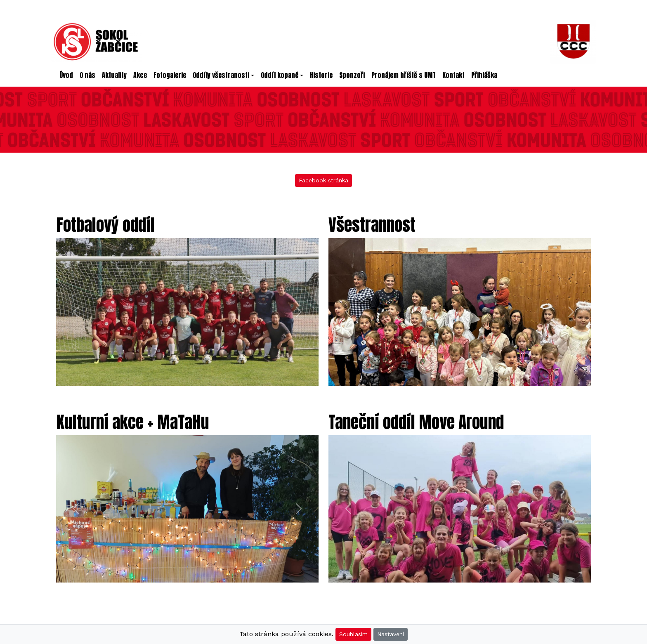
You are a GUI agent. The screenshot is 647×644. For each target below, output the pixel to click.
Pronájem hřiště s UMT (404, 75)
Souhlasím (353, 634)
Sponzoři (352, 75)
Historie (321, 75)
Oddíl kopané (280, 75)
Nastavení (391, 634)
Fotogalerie (170, 75)
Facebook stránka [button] (323, 180)
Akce (140, 75)
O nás (87, 75)
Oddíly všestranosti (221, 75)
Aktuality (114, 75)
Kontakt (453, 75)
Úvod (68, 75)
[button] (76, 312)
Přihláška (484, 75)
